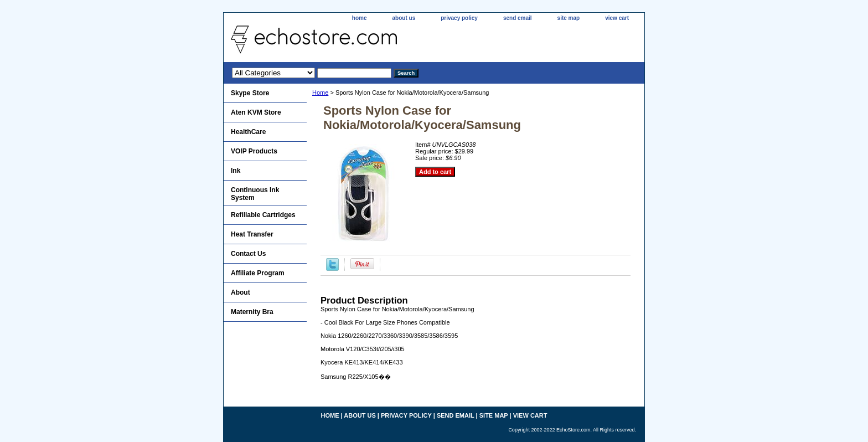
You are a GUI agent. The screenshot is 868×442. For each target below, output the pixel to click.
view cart (617, 18)
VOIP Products (254, 151)
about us (404, 18)
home (360, 18)
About (241, 292)
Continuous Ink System (255, 194)
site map (569, 18)
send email (518, 18)
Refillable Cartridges (263, 215)
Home (320, 92)
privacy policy (459, 18)
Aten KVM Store (256, 112)
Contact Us (248, 254)
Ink (236, 171)
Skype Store (250, 93)
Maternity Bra (252, 312)
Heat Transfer (252, 234)
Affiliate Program (258, 273)
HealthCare (248, 132)
